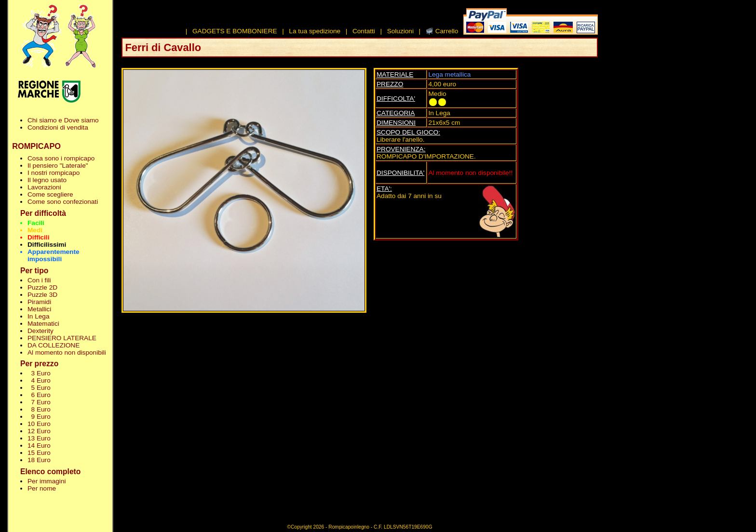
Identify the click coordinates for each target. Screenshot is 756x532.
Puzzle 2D (42, 287)
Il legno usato (47, 180)
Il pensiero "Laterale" (58, 166)
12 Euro (39, 431)
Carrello (447, 31)
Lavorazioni (44, 187)
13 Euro (39, 438)
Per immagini (47, 481)
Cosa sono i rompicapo (61, 158)
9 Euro (39, 417)
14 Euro (39, 446)
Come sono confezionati (63, 202)
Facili (36, 223)
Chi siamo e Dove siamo (63, 120)
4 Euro (39, 380)
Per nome (42, 488)
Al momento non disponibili (67, 352)
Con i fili (39, 280)
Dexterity (40, 331)
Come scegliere (50, 194)
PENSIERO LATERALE (62, 338)
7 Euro (39, 402)
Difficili (38, 237)
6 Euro (39, 395)
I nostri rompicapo (54, 173)
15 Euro (39, 453)
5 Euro (39, 388)
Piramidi (39, 302)
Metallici (39, 309)
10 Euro (39, 424)
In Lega (38, 316)
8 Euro (39, 409)
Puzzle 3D (42, 295)
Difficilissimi (47, 245)
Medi (35, 230)
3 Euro (39, 373)
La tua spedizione (315, 31)
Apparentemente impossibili (54, 255)
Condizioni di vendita (58, 127)
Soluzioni (400, 31)
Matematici (43, 324)
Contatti (364, 31)
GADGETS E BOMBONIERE (235, 31)
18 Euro (39, 460)
